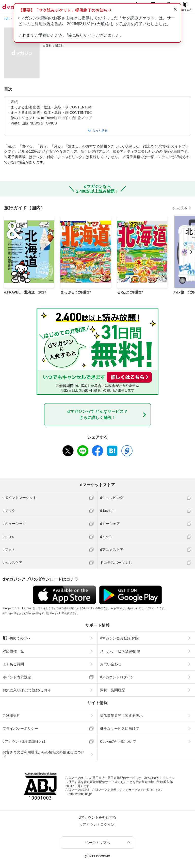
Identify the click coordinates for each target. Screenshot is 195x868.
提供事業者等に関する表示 (121, 716)
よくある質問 (13, 664)
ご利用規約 (11, 716)
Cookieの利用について (118, 741)
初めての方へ (17, 638)
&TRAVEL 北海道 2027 (25, 292)
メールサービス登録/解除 (120, 651)
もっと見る (180, 208)
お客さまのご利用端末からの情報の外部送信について (43, 754)
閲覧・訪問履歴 (112, 690)
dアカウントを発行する (97, 817)
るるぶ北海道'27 (130, 292)
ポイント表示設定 (17, 677)
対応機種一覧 (13, 651)
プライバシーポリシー (20, 729)
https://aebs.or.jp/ (80, 794)
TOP (7, 19)
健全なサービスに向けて (120, 729)
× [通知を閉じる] (175, 9)
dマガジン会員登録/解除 (119, 638)
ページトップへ (97, 843)
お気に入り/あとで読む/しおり (27, 690)
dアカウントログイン (117, 677)
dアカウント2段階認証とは (24, 741)
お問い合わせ (111, 664)
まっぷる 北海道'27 (76, 292)
